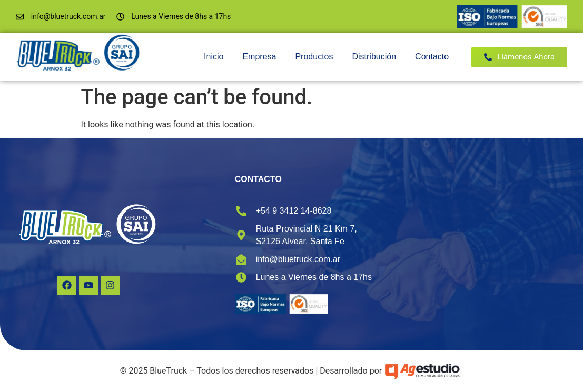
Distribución (374, 57)
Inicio (214, 57)
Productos (314, 57)
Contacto (432, 57)
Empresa (259, 57)
